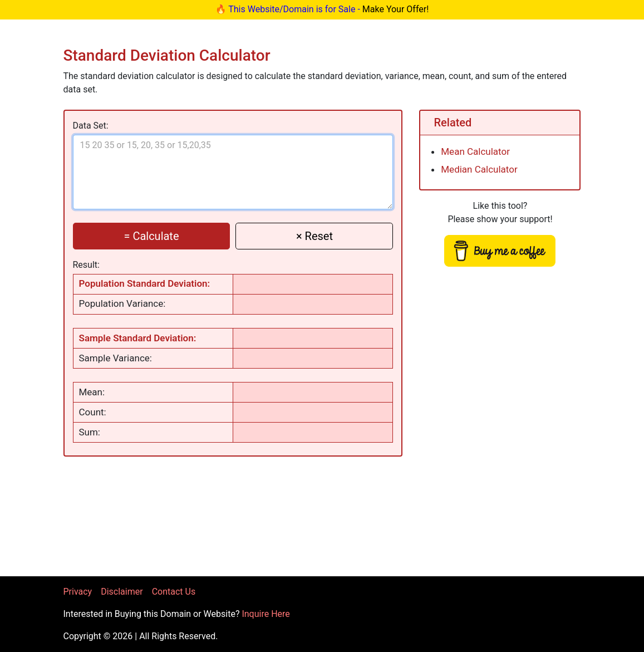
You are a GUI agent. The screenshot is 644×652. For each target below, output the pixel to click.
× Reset (314, 236)
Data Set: (91, 126)
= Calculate (151, 236)
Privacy (78, 592)
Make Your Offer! (396, 9)
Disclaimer (122, 592)
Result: (86, 265)
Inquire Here (266, 614)
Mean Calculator (475, 151)
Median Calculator (479, 169)
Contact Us (174, 592)
